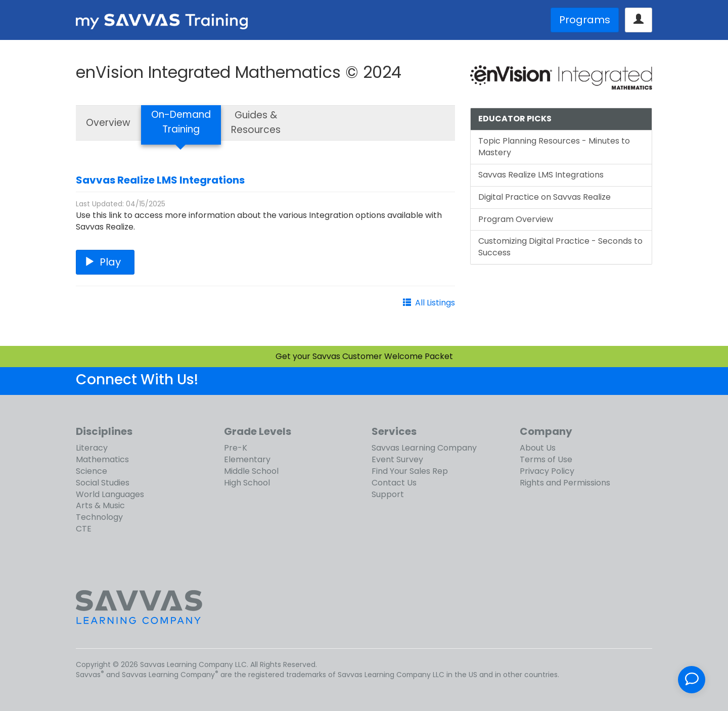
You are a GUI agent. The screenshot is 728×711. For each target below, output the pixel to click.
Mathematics (102, 459)
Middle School (251, 471)
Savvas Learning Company (424, 448)
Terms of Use (546, 459)
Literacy (92, 448)
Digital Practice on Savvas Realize (544, 197)
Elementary (247, 459)
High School (247, 483)
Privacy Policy (547, 471)
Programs (585, 20)
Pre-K (236, 448)
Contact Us (394, 483)
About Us (538, 448)
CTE (84, 529)
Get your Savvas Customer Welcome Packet (364, 356)
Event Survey (397, 459)
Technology (99, 517)
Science (92, 471)
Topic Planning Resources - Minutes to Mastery (554, 147)
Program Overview (516, 219)
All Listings (435, 303)
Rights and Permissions (565, 483)
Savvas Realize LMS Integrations (160, 180)
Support (388, 494)
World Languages (110, 494)
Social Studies (103, 483)
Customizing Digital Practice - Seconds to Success (560, 247)
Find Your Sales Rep (410, 471)
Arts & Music (100, 505)
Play (105, 262)
